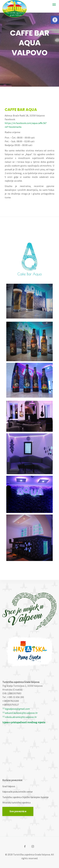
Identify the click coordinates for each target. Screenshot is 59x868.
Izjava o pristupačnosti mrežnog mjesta (24, 722)
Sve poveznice (18, 811)
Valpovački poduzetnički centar (18, 792)
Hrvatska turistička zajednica (16, 803)
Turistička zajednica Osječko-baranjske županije (25, 797)
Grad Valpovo (9, 786)
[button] (55, 20)
